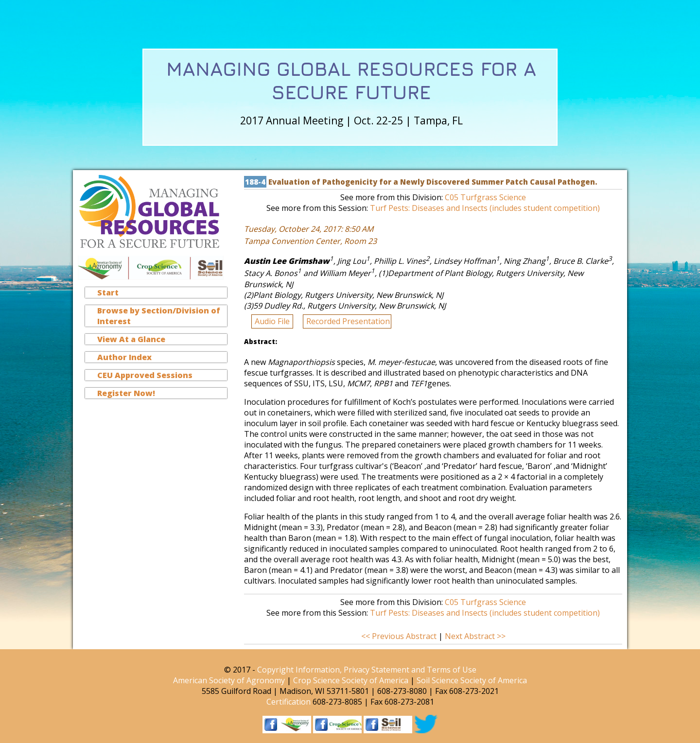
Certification (289, 702)
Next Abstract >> (475, 636)
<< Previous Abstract (400, 636)
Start (108, 293)
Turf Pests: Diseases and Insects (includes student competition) (485, 208)
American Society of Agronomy (229, 680)
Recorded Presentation (348, 321)
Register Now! (126, 393)
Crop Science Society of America (351, 680)
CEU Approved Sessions (145, 375)
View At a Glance (131, 339)
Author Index (124, 357)
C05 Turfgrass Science (485, 197)
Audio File (273, 321)
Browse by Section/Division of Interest (159, 316)
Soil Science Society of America (472, 680)
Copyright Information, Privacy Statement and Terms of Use (367, 670)
